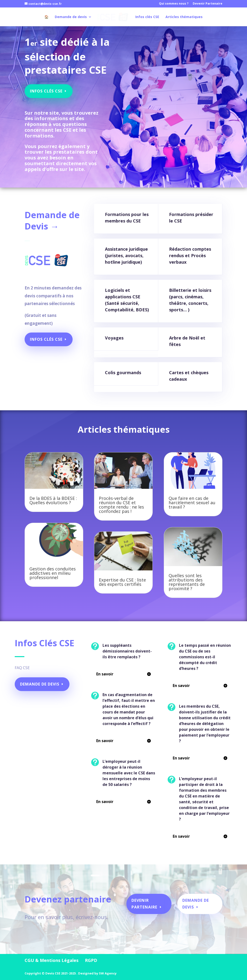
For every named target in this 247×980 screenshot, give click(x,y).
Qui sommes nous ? (174, 4)
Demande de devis (72, 17)
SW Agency (108, 973)
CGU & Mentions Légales (51, 960)
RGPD (91, 960)
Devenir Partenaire (208, 4)
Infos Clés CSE (47, 89)
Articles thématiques (183, 17)
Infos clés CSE (146, 17)
